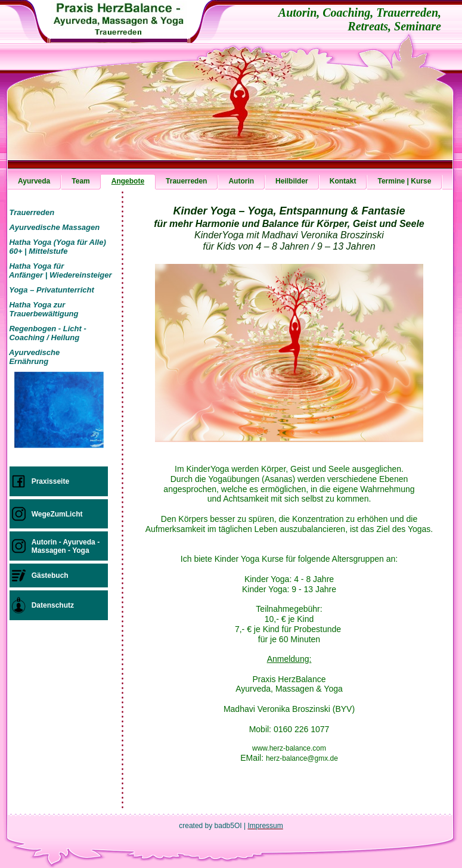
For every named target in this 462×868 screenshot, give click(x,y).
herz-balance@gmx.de (302, 758)
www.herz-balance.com (289, 748)
